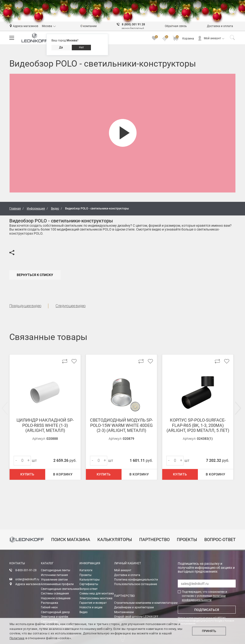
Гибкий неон (49, 607)
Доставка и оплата (127, 575)
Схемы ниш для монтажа (97, 593)
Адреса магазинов (28, 584)
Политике (17, 638)
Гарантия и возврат (93, 603)
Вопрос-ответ (89, 589)
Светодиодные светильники (60, 589)
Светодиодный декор (55, 612)
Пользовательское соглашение (136, 584)
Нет (81, 47)
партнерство (154, 539)
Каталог (47, 563)
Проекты (85, 575)
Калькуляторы (89, 580)
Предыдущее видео (25, 306)
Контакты (17, 563)
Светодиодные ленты (56, 570)
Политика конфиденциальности (136, 580)
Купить (27, 474)
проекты (187, 539)
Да (61, 47)
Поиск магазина (71, 539)
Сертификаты (89, 584)
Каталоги (86, 570)
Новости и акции (91, 607)
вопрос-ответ (220, 539)
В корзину (63, 474)
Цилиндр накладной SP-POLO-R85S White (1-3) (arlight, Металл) (45, 425)
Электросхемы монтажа (96, 598)
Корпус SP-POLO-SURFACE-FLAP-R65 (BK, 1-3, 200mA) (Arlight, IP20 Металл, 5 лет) (198, 425)
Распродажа (50, 603)
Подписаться (207, 610)
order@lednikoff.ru (27, 579)
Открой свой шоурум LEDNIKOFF (136, 617)
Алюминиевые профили (57, 584)
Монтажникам (124, 612)
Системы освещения (55, 593)
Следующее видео (70, 306)
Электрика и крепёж (55, 617)
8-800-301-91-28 (26, 570)
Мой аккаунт (212, 38)
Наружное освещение (56, 598)
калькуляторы (115, 539)
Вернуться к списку (35, 275)
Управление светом (54, 580)
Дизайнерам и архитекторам (134, 607)
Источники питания (54, 575)
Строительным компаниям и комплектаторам (146, 603)
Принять (209, 631)
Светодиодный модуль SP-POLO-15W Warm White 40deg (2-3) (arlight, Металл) (121, 425)
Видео (84, 612)
